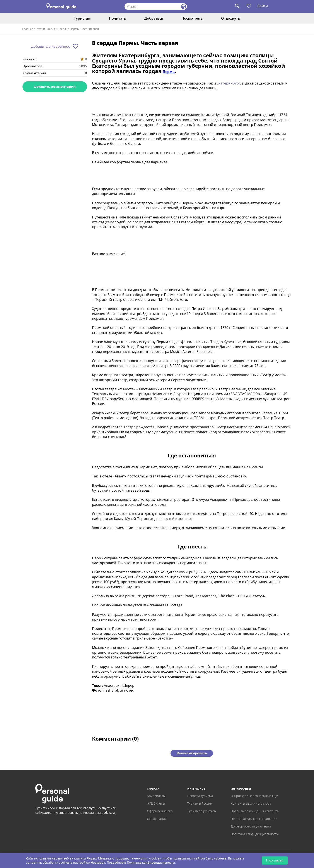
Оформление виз (160, 811)
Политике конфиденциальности (151, 862)
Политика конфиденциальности (255, 834)
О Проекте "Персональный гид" (255, 796)
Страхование (157, 819)
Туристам (82, 18)
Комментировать (192, 753)
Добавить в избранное (51, 46)
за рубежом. (107, 813)
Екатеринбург (229, 83)
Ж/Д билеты (156, 803)
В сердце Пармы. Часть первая (78, 29)
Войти (263, 6)
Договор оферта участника (251, 826)
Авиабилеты (156, 796)
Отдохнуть (231, 18)
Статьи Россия (45, 29)
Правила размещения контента (255, 811)
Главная (28, 29)
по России (86, 813)
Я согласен (275, 860)
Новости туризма (200, 796)
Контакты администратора (251, 803)
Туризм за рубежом (202, 811)
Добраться (154, 18)
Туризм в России (200, 803)
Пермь (169, 72)
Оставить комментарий (55, 87)
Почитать (118, 18)
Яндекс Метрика (99, 858)
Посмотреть (192, 18)
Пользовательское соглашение (254, 819)
